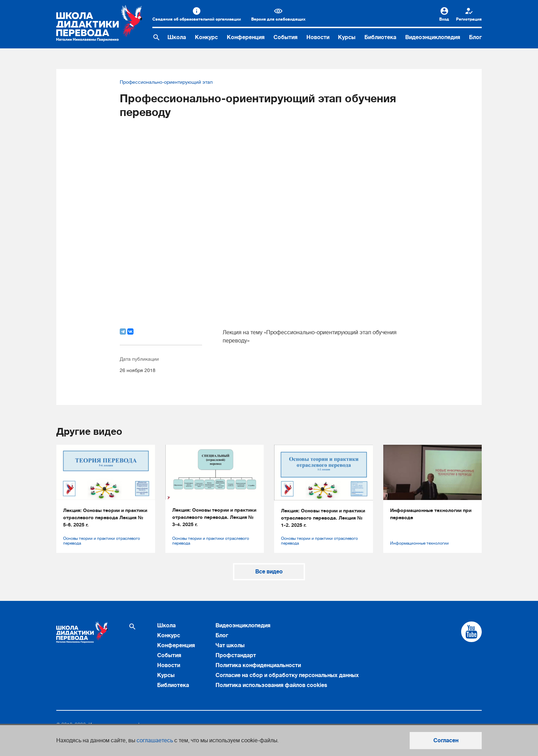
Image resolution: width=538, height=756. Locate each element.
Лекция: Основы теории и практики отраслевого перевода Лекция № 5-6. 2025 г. (105, 517)
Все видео (269, 572)
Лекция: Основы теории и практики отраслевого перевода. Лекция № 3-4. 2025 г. (214, 517)
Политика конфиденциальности (258, 665)
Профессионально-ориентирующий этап (166, 82)
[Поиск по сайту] (156, 37)
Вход (444, 19)
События (285, 37)
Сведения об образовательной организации (197, 19)
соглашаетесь (155, 741)
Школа (177, 37)
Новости (318, 37)
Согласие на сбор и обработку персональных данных (287, 675)
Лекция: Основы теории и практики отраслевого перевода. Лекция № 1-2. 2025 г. (323, 518)
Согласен (446, 741)
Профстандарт (236, 655)
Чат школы (230, 645)
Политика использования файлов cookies (271, 685)
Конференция (246, 37)
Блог (475, 37)
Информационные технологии (419, 543)
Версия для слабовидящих (278, 19)
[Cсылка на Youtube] (471, 632)
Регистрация (469, 19)
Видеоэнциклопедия (433, 37)
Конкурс (206, 37)
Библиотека (380, 37)
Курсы (347, 37)
